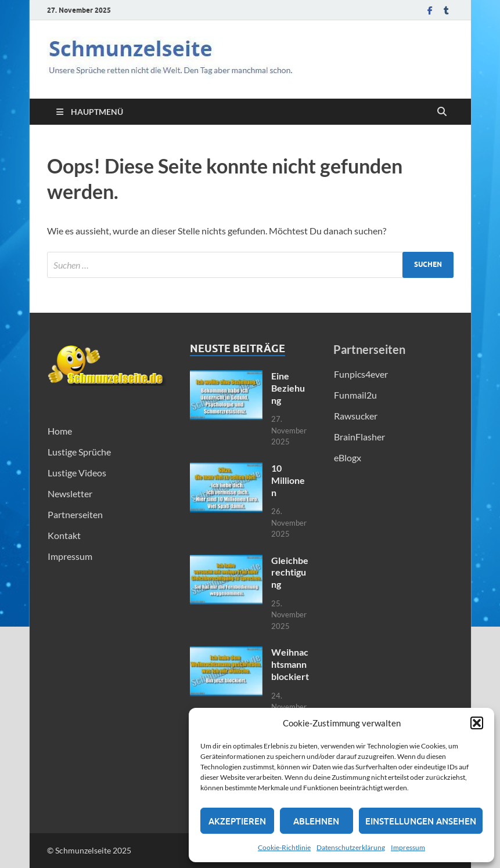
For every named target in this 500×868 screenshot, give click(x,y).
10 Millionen (288, 480)
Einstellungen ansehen (421, 821)
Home (60, 431)
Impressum (408, 847)
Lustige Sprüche (79, 452)
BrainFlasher (359, 437)
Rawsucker (356, 416)
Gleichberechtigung (290, 572)
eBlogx (348, 457)
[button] (477, 723)
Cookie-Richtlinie (284, 847)
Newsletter (70, 493)
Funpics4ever (361, 374)
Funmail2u (355, 395)
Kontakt (64, 535)
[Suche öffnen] (442, 112)
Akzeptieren (237, 821)
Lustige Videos (77, 473)
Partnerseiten (75, 514)
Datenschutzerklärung (351, 847)
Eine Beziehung (288, 388)
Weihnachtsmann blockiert (290, 664)
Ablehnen (316, 821)
